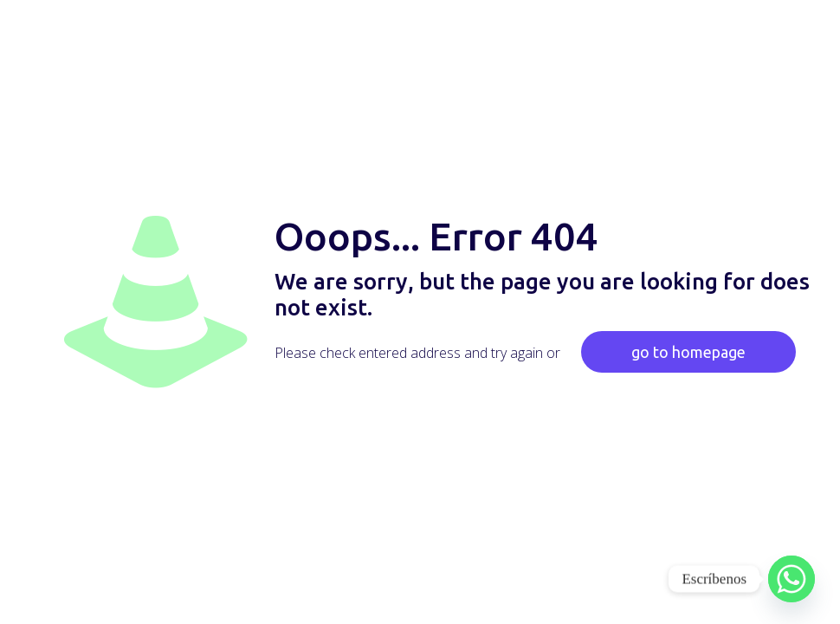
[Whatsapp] (792, 579)
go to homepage (688, 352)
